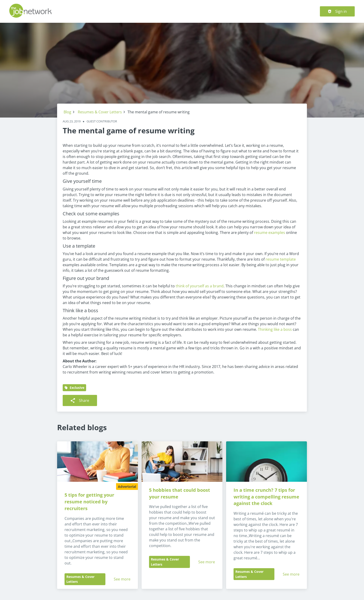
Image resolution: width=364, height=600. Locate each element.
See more (122, 579)
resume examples (270, 233)
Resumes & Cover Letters (100, 112)
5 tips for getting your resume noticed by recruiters (90, 502)
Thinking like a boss (275, 329)
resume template (281, 259)
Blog (67, 112)
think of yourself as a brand (200, 286)
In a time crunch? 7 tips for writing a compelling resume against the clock (267, 497)
